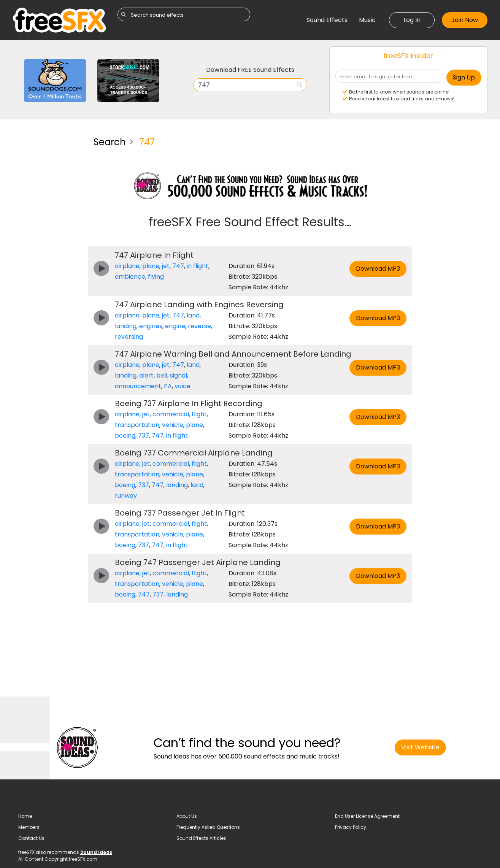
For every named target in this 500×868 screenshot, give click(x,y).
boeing (125, 436)
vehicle (173, 425)
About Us (187, 816)
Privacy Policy (351, 827)
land (193, 315)
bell (162, 375)
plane (151, 266)
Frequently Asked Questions (208, 827)
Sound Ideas (96, 852)
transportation (137, 425)
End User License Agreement (367, 816)
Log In (412, 20)
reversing (129, 337)
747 (178, 266)
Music (367, 20)
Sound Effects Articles (201, 838)
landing (126, 326)
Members (29, 827)
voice (183, 386)
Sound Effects (327, 20)
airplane (127, 266)
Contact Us (31, 838)
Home (25, 816)
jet (166, 266)
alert (146, 375)
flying (156, 277)
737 (144, 436)
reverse (199, 326)
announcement (138, 386)
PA (168, 386)
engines (151, 326)
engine (175, 326)
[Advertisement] (47, 245)
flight (199, 414)
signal (179, 375)
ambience (130, 277)
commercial (171, 414)
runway (126, 496)
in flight (198, 266)
